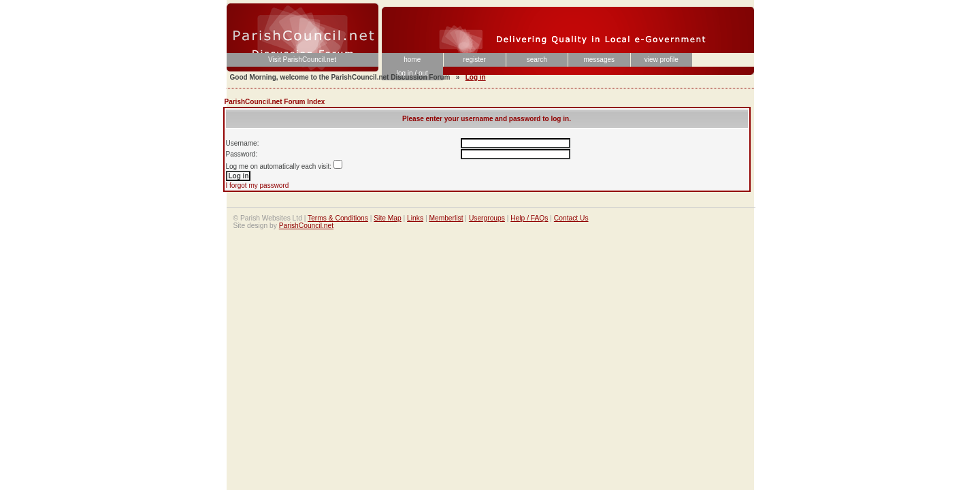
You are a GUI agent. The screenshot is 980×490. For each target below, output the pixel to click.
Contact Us (571, 218)
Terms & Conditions (338, 218)
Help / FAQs (529, 218)
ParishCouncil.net (306, 226)
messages (599, 60)
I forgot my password (258, 185)
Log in (476, 77)
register (475, 60)
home (412, 60)
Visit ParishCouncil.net (302, 60)
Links (415, 218)
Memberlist (446, 218)
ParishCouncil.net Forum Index (275, 102)
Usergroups (487, 218)
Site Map (387, 218)
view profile (661, 60)
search (537, 60)
